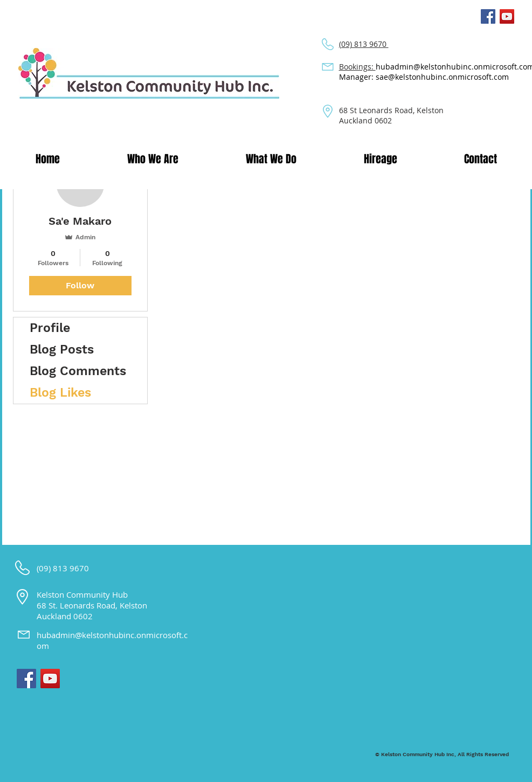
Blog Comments (78, 371)
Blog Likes (60, 393)
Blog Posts (62, 350)
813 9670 (72, 568)
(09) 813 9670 (364, 44)
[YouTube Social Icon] (507, 16)
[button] (153, 159)
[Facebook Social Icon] (488, 16)
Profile (50, 328)
